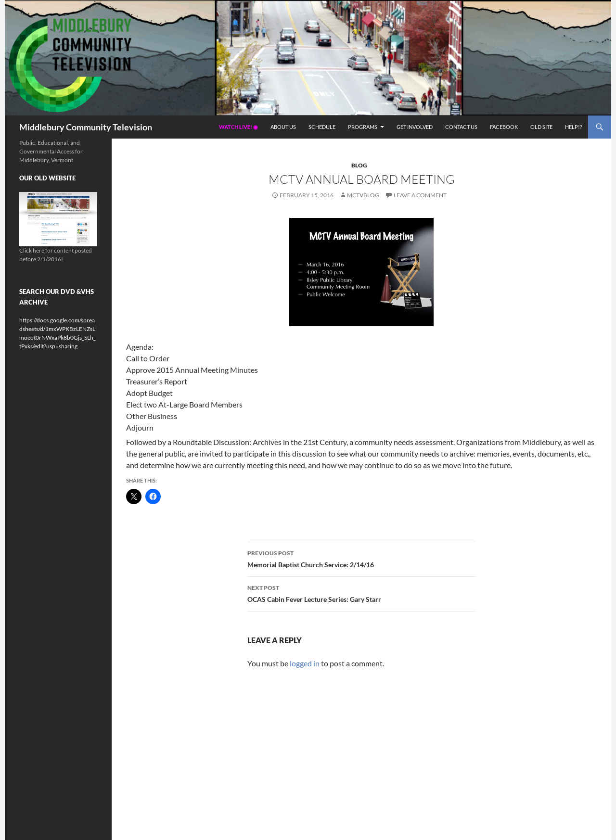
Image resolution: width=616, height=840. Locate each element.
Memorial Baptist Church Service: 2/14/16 (361, 558)
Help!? (573, 127)
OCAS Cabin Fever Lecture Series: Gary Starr (361, 593)
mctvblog (363, 195)
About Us (283, 127)
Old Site (541, 127)
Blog (359, 165)
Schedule (322, 127)
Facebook (504, 127)
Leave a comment (420, 195)
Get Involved (415, 127)
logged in (305, 663)
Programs (363, 127)
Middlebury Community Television (86, 127)
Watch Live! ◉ (238, 127)
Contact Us (461, 127)
